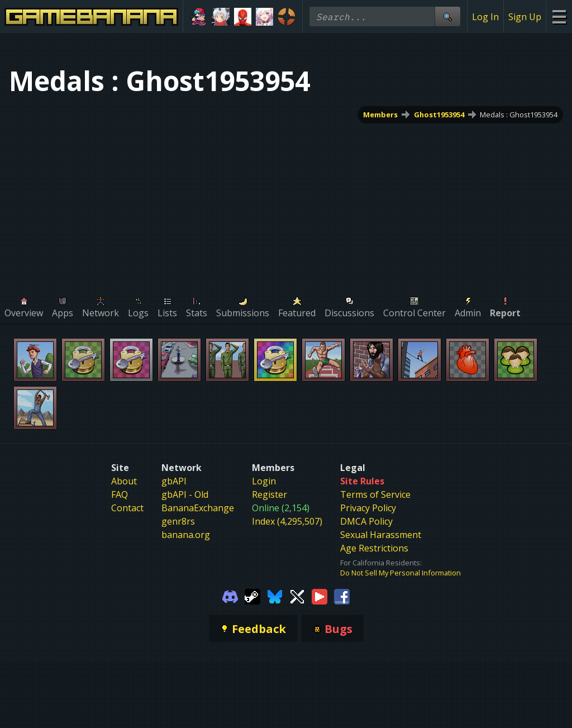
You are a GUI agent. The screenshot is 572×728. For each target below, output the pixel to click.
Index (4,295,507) (287, 521)
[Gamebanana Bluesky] (275, 596)
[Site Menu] (559, 16)
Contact (127, 508)
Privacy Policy (368, 508)
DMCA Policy (366, 521)
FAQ (120, 494)
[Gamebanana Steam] (252, 596)
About (124, 481)
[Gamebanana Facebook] (342, 596)
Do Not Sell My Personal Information (401, 573)
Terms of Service (375, 494)
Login (264, 481)
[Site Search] (447, 16)
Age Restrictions (374, 548)
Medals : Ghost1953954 (519, 115)
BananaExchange (198, 508)
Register (270, 494)
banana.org (186, 535)
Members (380, 115)
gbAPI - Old (185, 494)
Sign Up (525, 17)
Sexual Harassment (381, 535)
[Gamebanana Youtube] (320, 596)
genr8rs (178, 521)
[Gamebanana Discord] (230, 596)
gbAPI (174, 481)
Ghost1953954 (439, 115)
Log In (485, 17)
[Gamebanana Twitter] (297, 596)
